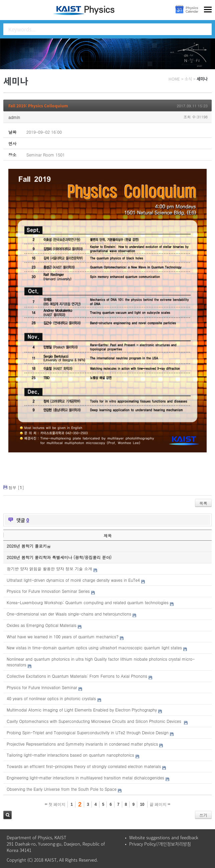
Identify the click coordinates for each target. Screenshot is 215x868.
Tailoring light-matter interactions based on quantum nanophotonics (70, 755)
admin (14, 117)
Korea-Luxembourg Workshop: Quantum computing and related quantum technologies (88, 602)
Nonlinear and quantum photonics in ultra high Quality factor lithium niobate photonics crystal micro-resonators (101, 662)
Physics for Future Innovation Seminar (42, 687)
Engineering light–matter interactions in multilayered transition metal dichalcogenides (85, 778)
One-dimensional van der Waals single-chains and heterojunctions (69, 614)
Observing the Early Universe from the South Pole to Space (62, 789)
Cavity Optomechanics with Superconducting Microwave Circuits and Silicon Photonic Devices (95, 721)
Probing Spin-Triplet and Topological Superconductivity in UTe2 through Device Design (88, 732)
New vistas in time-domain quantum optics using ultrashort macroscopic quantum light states (94, 647)
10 (142, 804)
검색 (8, 815)
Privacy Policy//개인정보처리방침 (160, 844)
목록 (203, 503)
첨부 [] (16, 487)
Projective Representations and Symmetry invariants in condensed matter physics (82, 744)
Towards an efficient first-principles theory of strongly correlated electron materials (84, 766)
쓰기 (203, 815)
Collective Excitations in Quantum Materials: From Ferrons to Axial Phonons (77, 676)
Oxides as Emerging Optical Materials (42, 625)
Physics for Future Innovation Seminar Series (48, 591)
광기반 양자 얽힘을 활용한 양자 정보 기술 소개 (49, 569)
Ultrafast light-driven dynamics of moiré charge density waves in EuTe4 (73, 580)
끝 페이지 (160, 804)
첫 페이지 (55, 804)
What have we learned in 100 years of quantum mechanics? (63, 636)
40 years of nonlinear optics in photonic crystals (51, 698)
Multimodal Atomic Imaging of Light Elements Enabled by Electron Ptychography (82, 710)
